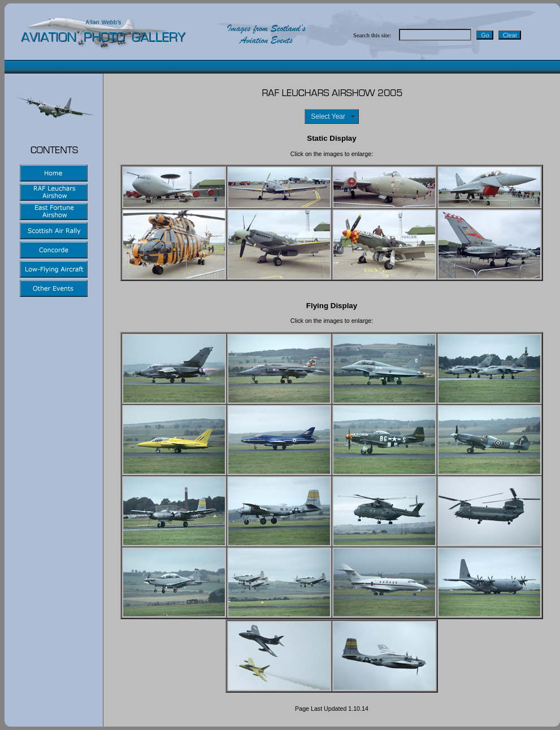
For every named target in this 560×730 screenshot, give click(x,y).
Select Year (330, 116)
